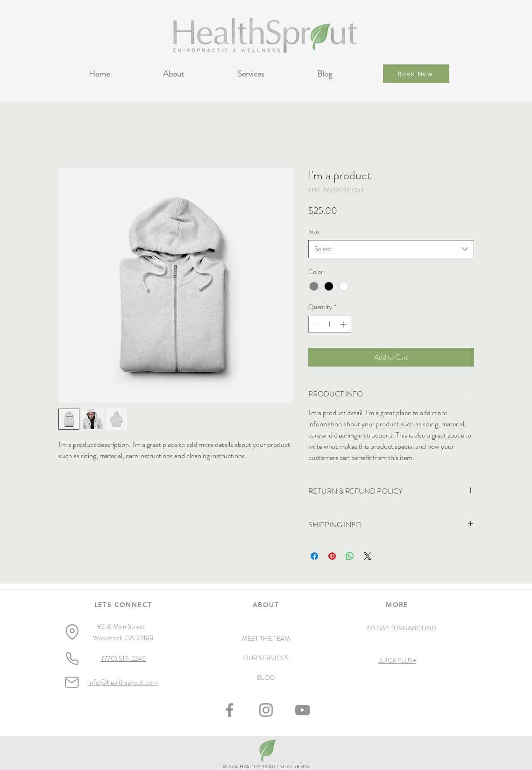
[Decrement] (316, 324)
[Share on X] (368, 556)
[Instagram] (266, 710)
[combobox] (391, 249)
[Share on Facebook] (314, 556)
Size (314, 231)
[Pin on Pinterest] (332, 556)
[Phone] (72, 659)
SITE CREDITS (294, 766)
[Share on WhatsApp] (350, 556)
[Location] (72, 632)
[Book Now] (416, 74)
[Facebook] (230, 710)
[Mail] (72, 682)
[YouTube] (302, 710)
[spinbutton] (330, 324)
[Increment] (344, 324)
